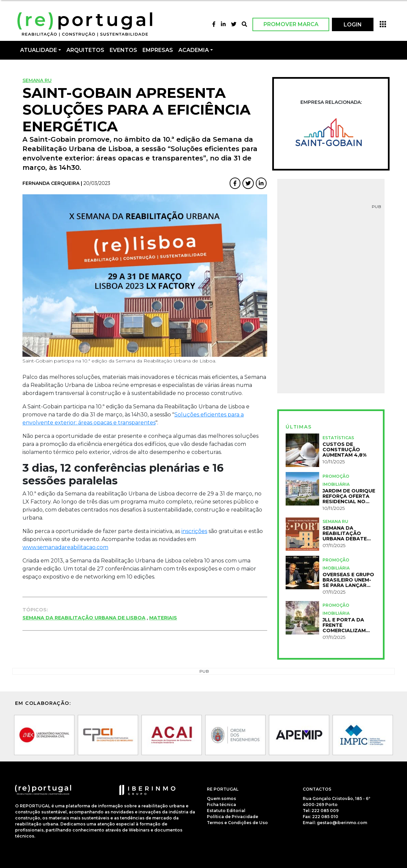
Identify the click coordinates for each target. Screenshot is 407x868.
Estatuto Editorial (226, 811)
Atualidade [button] (39, 50)
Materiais (163, 618)
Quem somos (221, 798)
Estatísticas (338, 438)
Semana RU (37, 80)
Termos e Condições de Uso (237, 823)
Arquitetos (85, 50)
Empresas (158, 50)
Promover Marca (291, 24)
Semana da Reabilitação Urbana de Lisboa (84, 618)
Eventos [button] (123, 50)
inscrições (194, 531)
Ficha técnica (221, 805)
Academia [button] (194, 50)
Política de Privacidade (232, 817)
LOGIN (353, 25)
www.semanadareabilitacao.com (65, 547)
